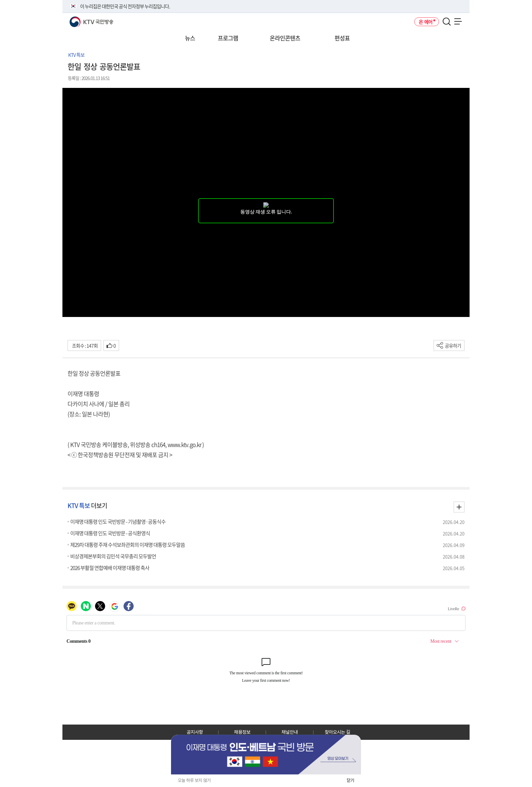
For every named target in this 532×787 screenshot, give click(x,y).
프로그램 (228, 38)
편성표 (342, 38)
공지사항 (195, 732)
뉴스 (190, 38)
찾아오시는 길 (337, 732)
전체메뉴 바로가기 (0, 0)
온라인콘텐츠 (285, 38)
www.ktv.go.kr (184, 444)
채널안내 (290, 732)
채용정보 (242, 732)
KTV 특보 (76, 55)
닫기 (350, 780)
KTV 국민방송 (82, 19)
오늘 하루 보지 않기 (194, 780)
